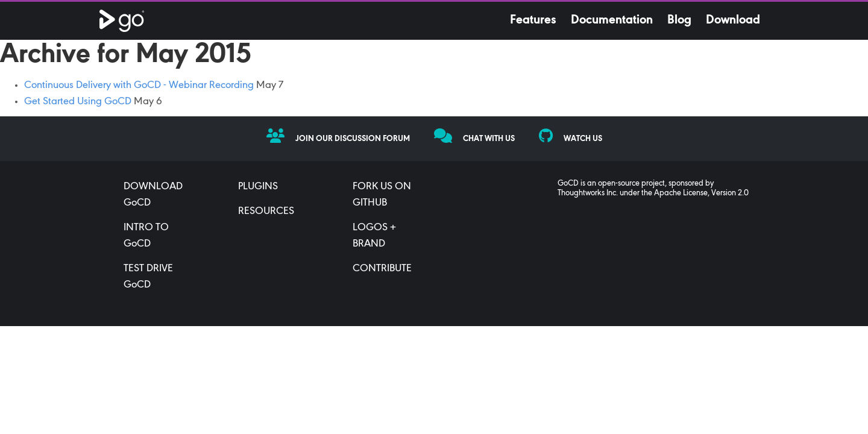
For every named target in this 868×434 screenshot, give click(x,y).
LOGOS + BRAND (374, 236)
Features (533, 20)
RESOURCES (266, 212)
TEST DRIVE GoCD (148, 277)
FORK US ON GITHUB (382, 195)
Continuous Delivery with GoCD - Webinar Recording (139, 86)
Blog (679, 20)
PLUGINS (258, 187)
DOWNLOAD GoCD (153, 195)
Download (733, 20)
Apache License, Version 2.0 (701, 193)
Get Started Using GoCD (78, 102)
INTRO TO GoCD (146, 236)
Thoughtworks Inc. (588, 193)
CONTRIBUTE (382, 269)
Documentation (612, 20)
